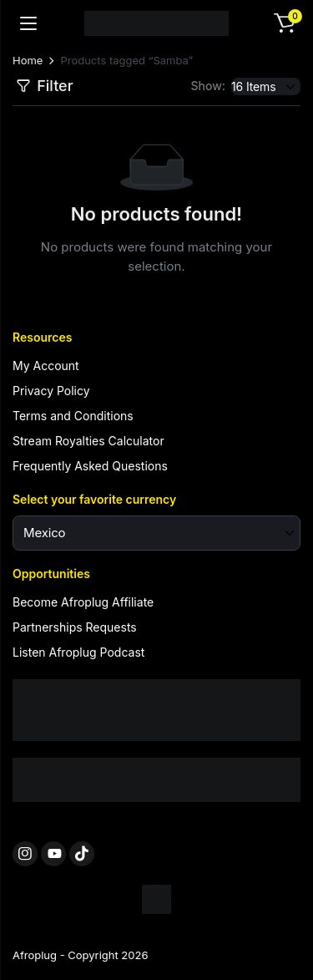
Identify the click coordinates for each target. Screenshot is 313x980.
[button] (285, 23)
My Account (46, 366)
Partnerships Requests (75, 627)
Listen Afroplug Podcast (78, 652)
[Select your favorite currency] (156, 533)
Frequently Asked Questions (90, 466)
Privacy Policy (51, 391)
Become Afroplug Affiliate (83, 602)
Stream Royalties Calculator (88, 441)
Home (28, 61)
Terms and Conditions (73, 416)
